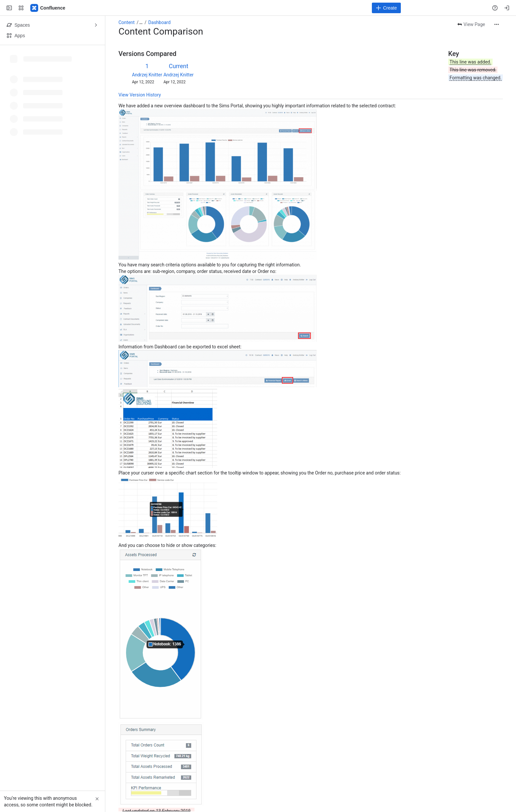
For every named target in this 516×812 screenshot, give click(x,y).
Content (127, 22)
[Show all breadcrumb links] (141, 22)
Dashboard (160, 22)
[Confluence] (48, 8)
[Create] (386, 8)
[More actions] (497, 24)
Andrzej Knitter (147, 75)
